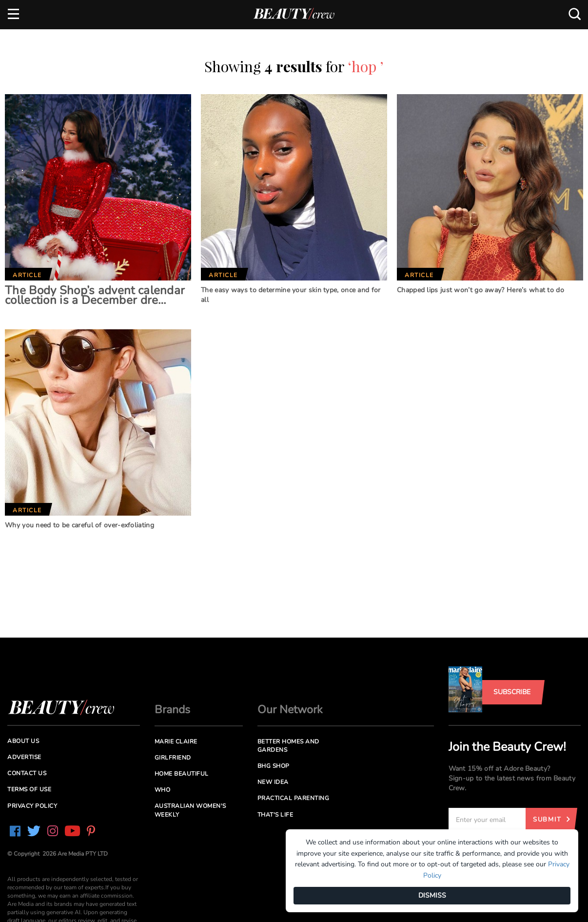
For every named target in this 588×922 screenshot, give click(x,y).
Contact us (27, 773)
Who (163, 790)
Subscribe (512, 692)
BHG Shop (274, 766)
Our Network (290, 710)
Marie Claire (176, 742)
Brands (172, 710)
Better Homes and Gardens (288, 746)
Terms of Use (29, 789)
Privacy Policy (32, 806)
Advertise (24, 757)
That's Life (275, 815)
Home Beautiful (182, 774)
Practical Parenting (294, 798)
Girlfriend (173, 758)
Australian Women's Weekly (190, 810)
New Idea (273, 782)
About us (23, 741)
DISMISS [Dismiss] (432, 895)
